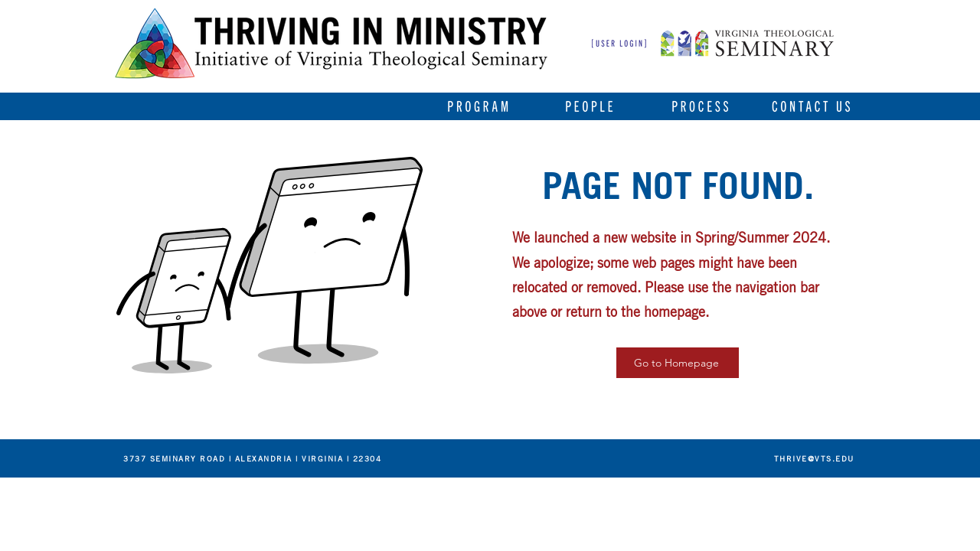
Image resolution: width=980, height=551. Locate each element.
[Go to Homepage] (678, 363)
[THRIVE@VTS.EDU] (813, 458)
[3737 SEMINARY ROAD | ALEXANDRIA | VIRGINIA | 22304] (252, 458)
